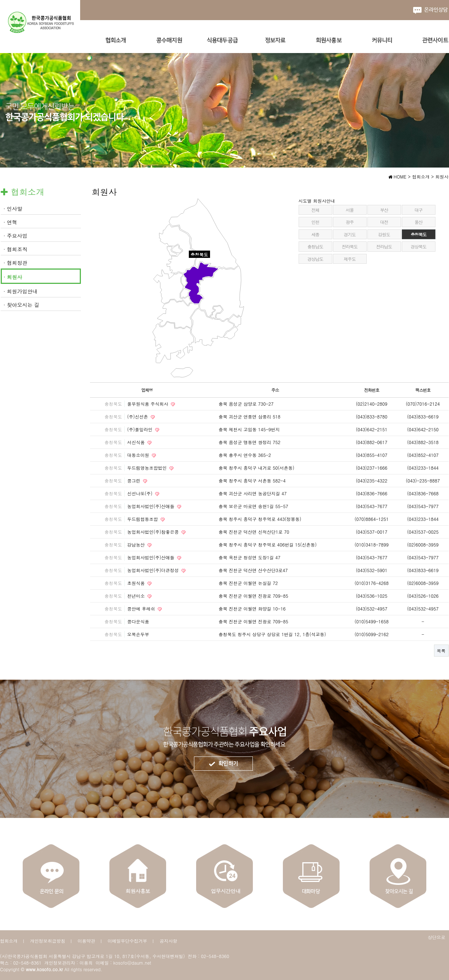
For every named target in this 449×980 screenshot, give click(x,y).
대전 (384, 222)
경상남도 (315, 259)
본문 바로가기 (0, 0)
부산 (384, 210)
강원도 (384, 234)
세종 (315, 234)
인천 (315, 222)
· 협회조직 (16, 249)
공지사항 (168, 941)
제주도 (349, 259)
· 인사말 (13, 209)
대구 (419, 210)
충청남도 (315, 246)
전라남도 (384, 246)
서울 (350, 210)
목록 (441, 651)
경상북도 (418, 246)
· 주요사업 (16, 236)
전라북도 (350, 246)
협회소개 (9, 941)
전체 (315, 210)
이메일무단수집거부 (127, 941)
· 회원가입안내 (21, 291)
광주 (350, 222)
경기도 (349, 234)
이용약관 (86, 941)
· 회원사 (13, 277)
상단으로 (437, 937)
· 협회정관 (16, 263)
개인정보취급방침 (48, 941)
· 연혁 (10, 222)
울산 (419, 222)
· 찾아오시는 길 (22, 305)
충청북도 (418, 234)
